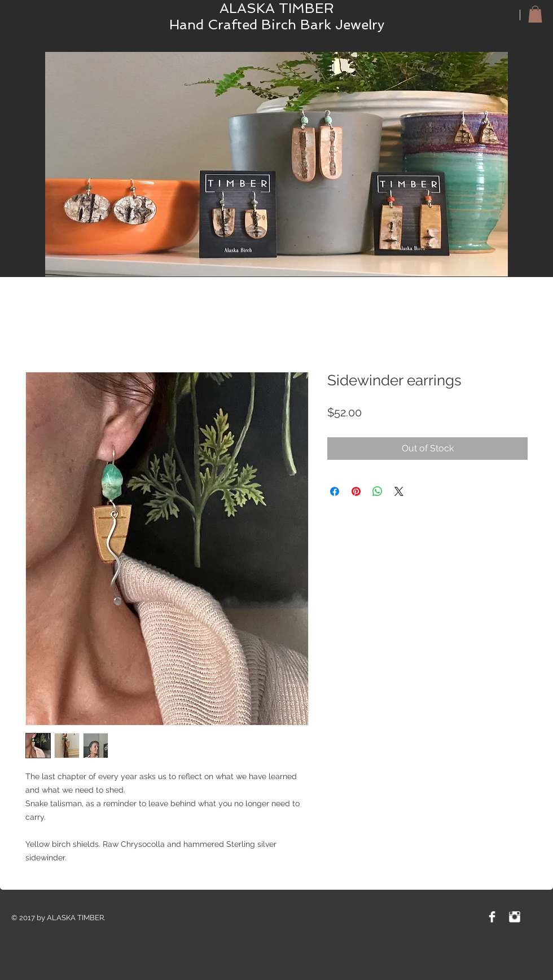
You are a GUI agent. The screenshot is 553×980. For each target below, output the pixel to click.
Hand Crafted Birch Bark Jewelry (277, 25)
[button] (535, 14)
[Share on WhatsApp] (378, 491)
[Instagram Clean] (515, 917)
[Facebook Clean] (492, 917)
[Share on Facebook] (335, 491)
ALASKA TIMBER (277, 8)
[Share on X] (399, 491)
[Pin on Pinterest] (356, 491)
